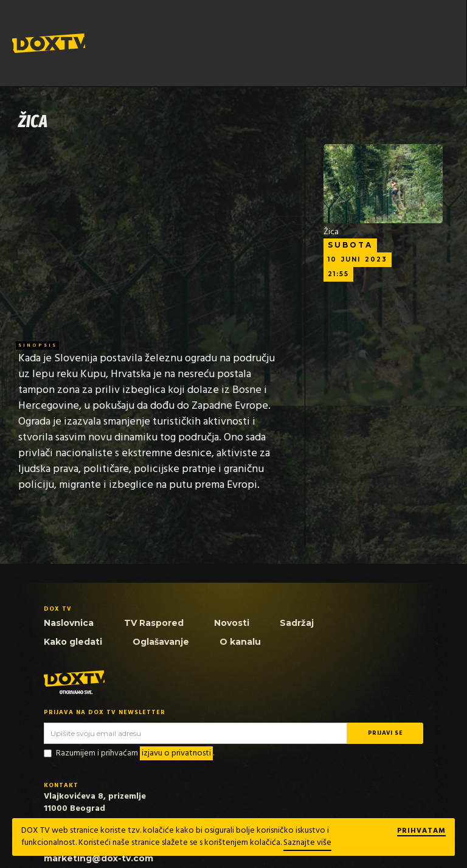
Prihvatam (421, 832)
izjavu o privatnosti (176, 753)
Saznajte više (307, 843)
